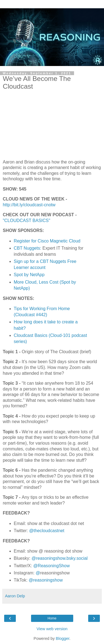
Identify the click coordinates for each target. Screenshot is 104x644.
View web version (52, 629)
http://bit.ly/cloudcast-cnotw (29, 205)
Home (52, 618)
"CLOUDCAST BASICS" (26, 221)
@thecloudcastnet (47, 531)
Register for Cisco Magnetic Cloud (47, 241)
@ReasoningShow (51, 566)
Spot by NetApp (29, 275)
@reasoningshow (46, 580)
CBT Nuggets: (28, 248)
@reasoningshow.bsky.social (60, 558)
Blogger (63, 638)
